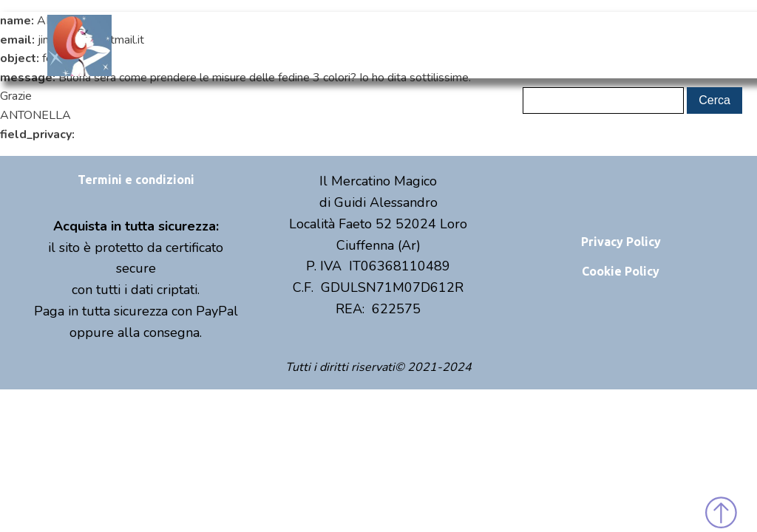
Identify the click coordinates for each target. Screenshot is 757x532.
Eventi (452, 45)
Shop (385, 45)
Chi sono (318, 45)
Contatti (519, 45)
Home (250, 45)
